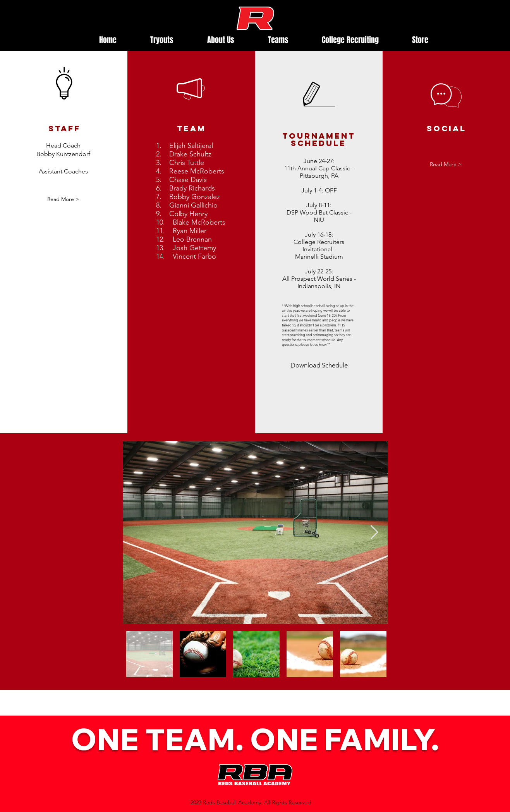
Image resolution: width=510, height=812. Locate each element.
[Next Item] (374, 533)
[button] (63, 199)
